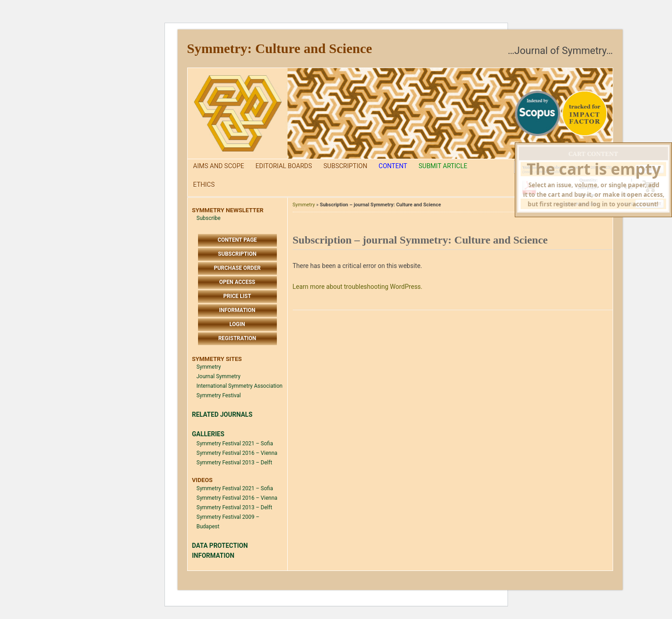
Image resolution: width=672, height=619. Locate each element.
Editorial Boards (284, 166)
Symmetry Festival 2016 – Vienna (237, 453)
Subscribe (209, 218)
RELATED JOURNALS (222, 414)
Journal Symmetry (219, 376)
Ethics (204, 185)
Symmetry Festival (219, 395)
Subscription (346, 166)
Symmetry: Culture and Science (280, 48)
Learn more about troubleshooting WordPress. (358, 287)
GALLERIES (208, 434)
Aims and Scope (219, 166)
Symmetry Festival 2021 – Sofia (235, 444)
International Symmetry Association (240, 386)
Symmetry (209, 367)
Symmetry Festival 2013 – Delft (234, 463)
